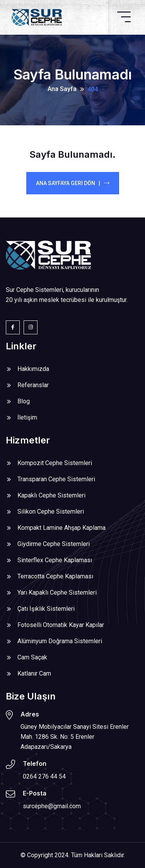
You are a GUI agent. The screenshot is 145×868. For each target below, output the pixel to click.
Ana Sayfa (62, 89)
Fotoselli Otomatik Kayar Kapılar (61, 625)
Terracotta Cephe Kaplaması (55, 576)
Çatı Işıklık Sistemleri (46, 609)
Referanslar (33, 385)
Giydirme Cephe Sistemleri (54, 544)
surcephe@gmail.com (52, 806)
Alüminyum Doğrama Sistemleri (60, 641)
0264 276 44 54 (44, 776)
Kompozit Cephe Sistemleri (55, 463)
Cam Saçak (32, 657)
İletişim (27, 417)
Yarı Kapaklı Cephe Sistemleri (57, 592)
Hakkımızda (33, 369)
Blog (24, 401)
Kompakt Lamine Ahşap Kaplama (61, 528)
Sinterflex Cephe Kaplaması (55, 560)
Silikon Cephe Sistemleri (51, 512)
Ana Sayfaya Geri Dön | (73, 183)
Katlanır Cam (34, 673)
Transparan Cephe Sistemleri (56, 479)
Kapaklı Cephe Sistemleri (51, 495)
